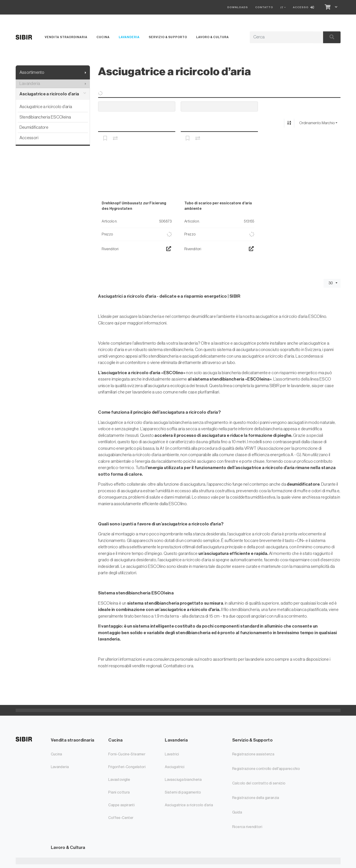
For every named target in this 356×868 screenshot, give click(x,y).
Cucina (103, 37)
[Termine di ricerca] (281, 37)
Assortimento (32, 72)
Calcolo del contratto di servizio (259, 783)
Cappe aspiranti (121, 805)
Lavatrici (172, 754)
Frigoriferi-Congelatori (127, 767)
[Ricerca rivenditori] (169, 249)
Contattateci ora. (179, 666)
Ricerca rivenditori (247, 827)
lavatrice (221, 343)
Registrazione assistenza (253, 754)
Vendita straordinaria (66, 37)
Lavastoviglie (119, 780)
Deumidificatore (34, 127)
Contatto (264, 7)
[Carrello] (327, 7)
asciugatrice (245, 343)
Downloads (238, 7)
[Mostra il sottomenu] (85, 73)
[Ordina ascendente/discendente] (289, 123)
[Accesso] (304, 7)
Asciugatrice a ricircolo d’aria (53, 94)
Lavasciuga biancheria (183, 780)
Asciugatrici (175, 767)
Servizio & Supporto (168, 37)
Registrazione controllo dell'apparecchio (266, 769)
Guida (237, 812)
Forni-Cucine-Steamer (127, 754)
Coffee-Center (121, 818)
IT (282, 7)
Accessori (29, 138)
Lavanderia (129, 37)
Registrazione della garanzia (256, 798)
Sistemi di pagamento (183, 792)
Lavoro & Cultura (213, 37)
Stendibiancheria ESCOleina (45, 117)
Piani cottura (119, 792)
